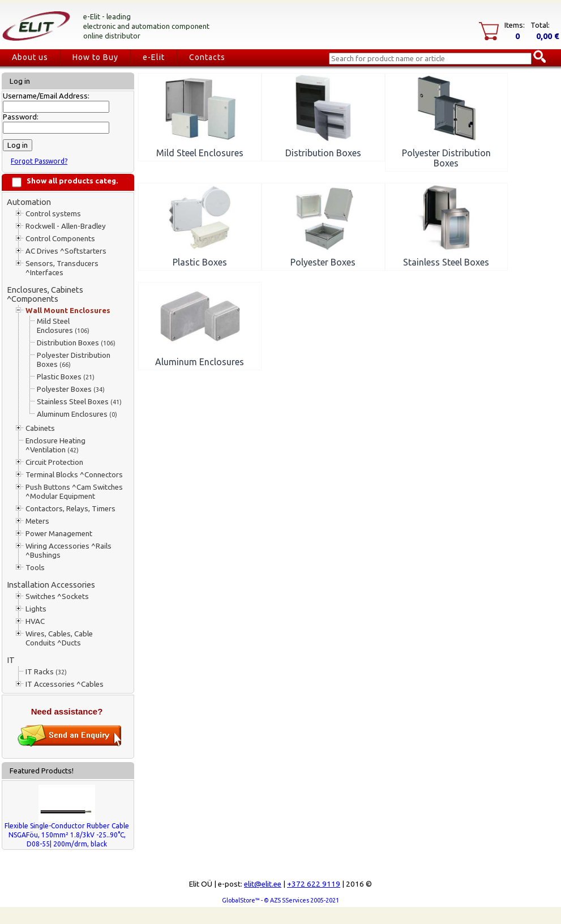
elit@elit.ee (263, 884)
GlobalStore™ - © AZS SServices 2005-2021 (280, 900)
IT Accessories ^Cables (65, 684)
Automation (29, 202)
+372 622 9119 (314, 884)
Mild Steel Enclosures (63, 326)
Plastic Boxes (66, 377)
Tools (35, 568)
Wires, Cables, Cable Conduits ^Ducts (59, 638)
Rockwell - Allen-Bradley (66, 226)
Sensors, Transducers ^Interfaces (62, 268)
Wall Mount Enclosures (68, 311)
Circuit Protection (54, 462)
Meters (37, 521)
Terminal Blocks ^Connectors (74, 475)
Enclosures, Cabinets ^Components (45, 294)
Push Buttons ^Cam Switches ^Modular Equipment (74, 492)
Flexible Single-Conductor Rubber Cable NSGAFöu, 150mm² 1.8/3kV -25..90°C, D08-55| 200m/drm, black (67, 835)
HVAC (35, 621)
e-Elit (154, 57)
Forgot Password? (39, 161)
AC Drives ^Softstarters (66, 251)
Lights (36, 609)
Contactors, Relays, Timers (70, 509)
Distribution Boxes (76, 343)
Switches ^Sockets (57, 596)
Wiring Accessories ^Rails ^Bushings (68, 551)
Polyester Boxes (71, 389)
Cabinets (40, 428)
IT (11, 660)
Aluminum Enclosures (77, 414)
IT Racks (46, 672)
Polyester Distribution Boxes (74, 360)
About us (30, 57)
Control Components (60, 239)
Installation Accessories (51, 585)
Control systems (53, 214)
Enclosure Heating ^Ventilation (55, 445)
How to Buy (95, 57)
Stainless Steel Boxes (79, 402)
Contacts (207, 57)
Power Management (59, 534)
